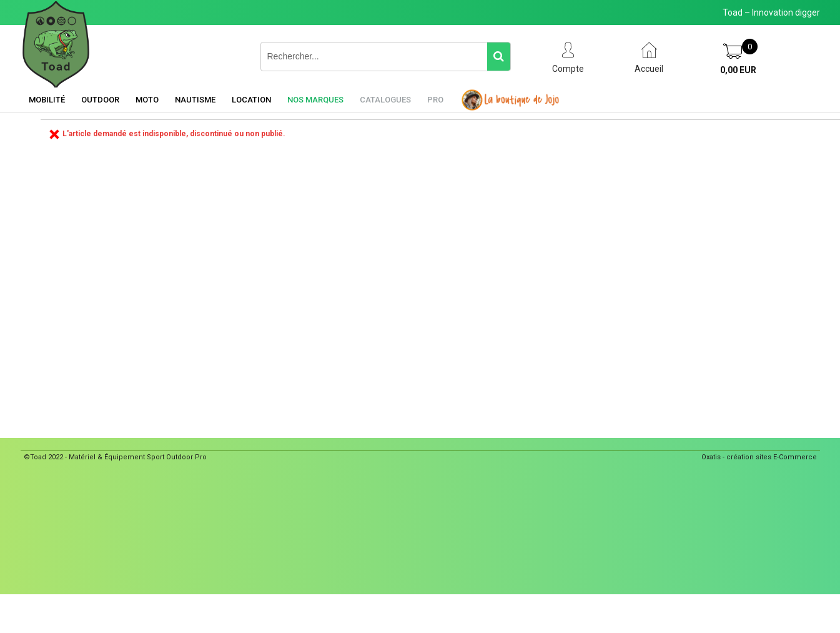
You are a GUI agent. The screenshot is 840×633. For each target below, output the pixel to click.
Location (251, 100)
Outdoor (100, 100)
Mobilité (47, 100)
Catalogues (385, 100)
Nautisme (195, 100)
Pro (435, 100)
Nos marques (315, 100)
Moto (147, 100)
